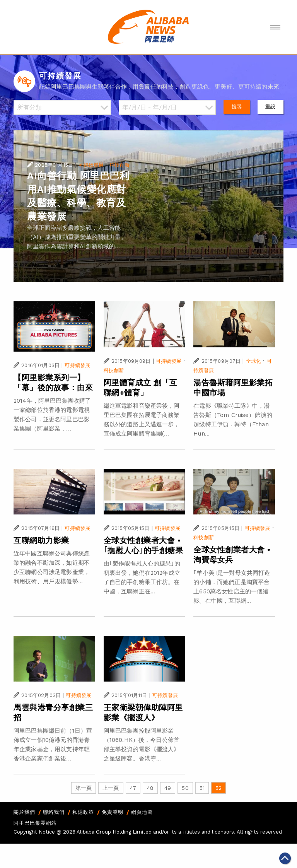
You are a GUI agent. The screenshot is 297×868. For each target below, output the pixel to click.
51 (202, 788)
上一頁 (111, 788)
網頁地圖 (142, 812)
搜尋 (237, 107)
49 (168, 788)
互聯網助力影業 (41, 540)
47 (133, 788)
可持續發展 (91, 165)
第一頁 (84, 788)
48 (150, 788)
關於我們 (24, 812)
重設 (270, 107)
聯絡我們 (54, 812)
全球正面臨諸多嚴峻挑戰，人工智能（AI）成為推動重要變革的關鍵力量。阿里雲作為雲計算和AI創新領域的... (77, 237)
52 (218, 788)
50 (185, 788)
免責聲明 (113, 812)
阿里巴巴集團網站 (35, 823)
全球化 (253, 361)
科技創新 (120, 165)
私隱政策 (83, 812)
